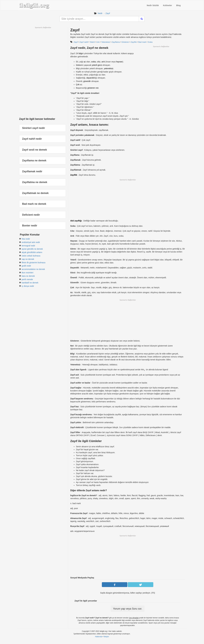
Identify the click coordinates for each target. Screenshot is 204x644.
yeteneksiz (109, 68)
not (97, 88)
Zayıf (108, 13)
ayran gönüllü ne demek (32, 249)
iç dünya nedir (28, 286)
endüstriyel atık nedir (31, 242)
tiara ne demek (28, 276)
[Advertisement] (161, 67)
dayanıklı (90, 78)
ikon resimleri (27, 273)
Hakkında (99, 637)
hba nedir (26, 239)
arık (103, 62)
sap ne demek (28, 259)
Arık (98, 42)
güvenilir (87, 81)
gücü (100, 65)
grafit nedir (26, 266)
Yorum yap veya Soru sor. (128, 609)
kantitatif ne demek (30, 283)
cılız (99, 62)
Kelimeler (168, 5)
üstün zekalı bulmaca (31, 256)
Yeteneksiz (106, 42)
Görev (79, 65)
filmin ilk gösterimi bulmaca (34, 263)
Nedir (100, 13)
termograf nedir (28, 246)
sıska (93, 62)
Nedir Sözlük (153, 5)
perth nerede (27, 279)
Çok (78, 84)
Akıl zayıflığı (76, 221)
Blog (178, 5)
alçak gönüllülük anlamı (32, 252)
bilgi (80, 53)
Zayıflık (134, 42)
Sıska (150, 42)
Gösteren (125, 42)
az (85, 62)
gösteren (91, 88)
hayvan (119, 62)
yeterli (94, 65)
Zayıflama (116, 42)
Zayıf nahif (84, 42)
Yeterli (92, 42)
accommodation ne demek (33, 269)
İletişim (106, 637)
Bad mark (142, 42)
